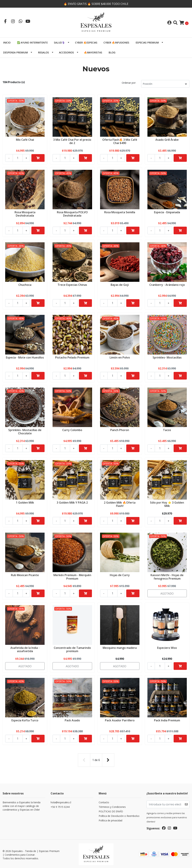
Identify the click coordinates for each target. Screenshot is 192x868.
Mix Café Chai (25, 139)
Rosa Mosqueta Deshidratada (25, 214)
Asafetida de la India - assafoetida (25, 649)
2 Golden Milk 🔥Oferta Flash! (120, 504)
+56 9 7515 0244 (60, 806)
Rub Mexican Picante (25, 575)
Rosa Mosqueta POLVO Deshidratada (72, 214)
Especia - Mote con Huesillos (25, 357)
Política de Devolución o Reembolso (119, 815)
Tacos (167, 430)
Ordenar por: (129, 83)
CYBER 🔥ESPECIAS (86, 43)
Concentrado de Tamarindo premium (72, 649)
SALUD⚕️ (59, 43)
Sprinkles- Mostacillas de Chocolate (25, 431)
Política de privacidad (110, 820)
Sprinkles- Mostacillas (167, 357)
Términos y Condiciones (112, 806)
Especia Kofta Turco (25, 720)
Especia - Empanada (167, 212)
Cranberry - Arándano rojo (167, 284)
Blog (112, 52)
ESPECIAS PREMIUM (147, 43)
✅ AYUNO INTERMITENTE (32, 43)
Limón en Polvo (120, 357)
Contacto (104, 801)
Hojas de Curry (120, 575)
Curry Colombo (72, 430)
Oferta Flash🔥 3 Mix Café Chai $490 (120, 141)
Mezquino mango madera (120, 647)
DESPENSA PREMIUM (15, 52)
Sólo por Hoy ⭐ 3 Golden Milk (167, 504)
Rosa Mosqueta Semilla (120, 212)
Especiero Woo (167, 647)
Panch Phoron (120, 430)
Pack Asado (72, 720)
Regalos (43, 52)
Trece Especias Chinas (72, 284)
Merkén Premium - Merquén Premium (72, 576)
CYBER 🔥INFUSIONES (116, 43)
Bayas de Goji (120, 284)
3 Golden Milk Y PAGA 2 (72, 502)
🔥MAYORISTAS (93, 52)
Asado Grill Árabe (167, 139)
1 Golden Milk (25, 502)
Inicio (7, 43)
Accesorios (66, 52)
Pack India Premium (167, 720)
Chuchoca (25, 284)
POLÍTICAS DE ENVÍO (111, 811)
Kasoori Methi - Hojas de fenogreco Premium (167, 576)
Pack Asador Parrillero (120, 720)
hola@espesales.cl (61, 801)
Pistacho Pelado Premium (72, 357)
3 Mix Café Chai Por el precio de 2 (72, 141)
